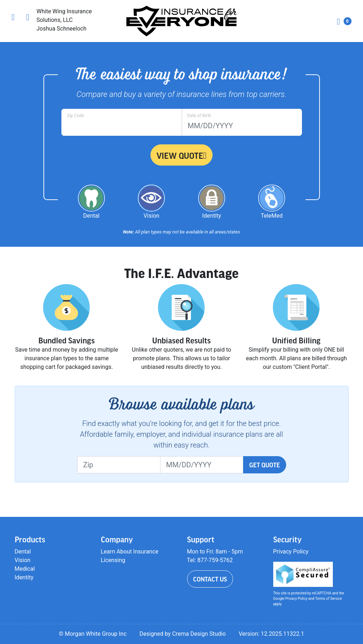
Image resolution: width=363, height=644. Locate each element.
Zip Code (76, 116)
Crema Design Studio (199, 634)
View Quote (182, 156)
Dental (23, 552)
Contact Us (210, 579)
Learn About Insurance (130, 552)
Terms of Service (329, 599)
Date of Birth (199, 116)
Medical (25, 569)
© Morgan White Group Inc (93, 634)
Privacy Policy (291, 552)
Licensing (113, 560)
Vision (23, 560)
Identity (24, 577)
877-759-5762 (215, 560)
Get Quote (265, 465)
